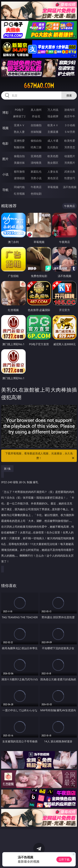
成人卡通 (53, 141)
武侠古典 (70, 172)
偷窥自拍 (19, 156)
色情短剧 (36, 194)
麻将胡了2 (19, 116)
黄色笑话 (53, 178)
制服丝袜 (19, 147)
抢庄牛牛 (70, 116)
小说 (5, 174)
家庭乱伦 (36, 172)
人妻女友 (53, 172)
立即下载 (64, 859)
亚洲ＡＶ (19, 125)
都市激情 (19, 172)
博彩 (5, 112)
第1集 (7, 469)
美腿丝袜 (19, 163)
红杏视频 (19, 194)
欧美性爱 (70, 141)
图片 (5, 159)
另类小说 (36, 178)
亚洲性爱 (19, 141)
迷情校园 (19, 178)
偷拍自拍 (36, 141)
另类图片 (70, 163)
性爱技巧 (70, 178)
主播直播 (53, 132)
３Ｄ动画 (70, 125)
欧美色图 (53, 156)
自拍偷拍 (36, 125)
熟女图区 (53, 163)
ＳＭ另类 (70, 132)
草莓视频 (53, 187)
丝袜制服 (36, 132)
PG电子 (19, 110)
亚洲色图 (36, 156)
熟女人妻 (19, 132)
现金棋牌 (53, 116)
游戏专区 (70, 110)
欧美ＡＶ (53, 125)
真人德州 (36, 110)
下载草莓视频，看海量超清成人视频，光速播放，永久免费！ (40, 456)
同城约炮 (19, 187)
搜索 (69, 95)
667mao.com (39, 86)
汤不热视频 (70, 187)
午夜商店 (36, 187)
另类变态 (70, 147)
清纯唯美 (36, 163)
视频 (5, 128)
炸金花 (36, 116)
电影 (5, 143)
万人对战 (53, 110)
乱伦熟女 (53, 147)
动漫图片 (70, 156)
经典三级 (36, 147)
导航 (5, 190)
